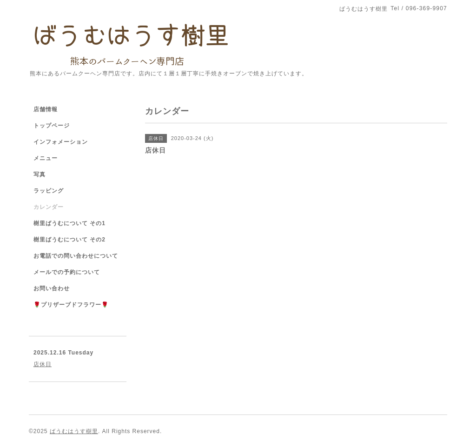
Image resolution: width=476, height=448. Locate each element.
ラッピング (49, 191)
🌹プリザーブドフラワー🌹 (71, 305)
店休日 (43, 364)
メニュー (46, 158)
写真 (40, 174)
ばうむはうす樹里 (74, 431)
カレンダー (49, 207)
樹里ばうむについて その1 (69, 223)
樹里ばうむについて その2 (69, 240)
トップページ (52, 126)
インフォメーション (61, 142)
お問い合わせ (52, 288)
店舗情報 (46, 109)
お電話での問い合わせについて (76, 256)
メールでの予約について (67, 272)
